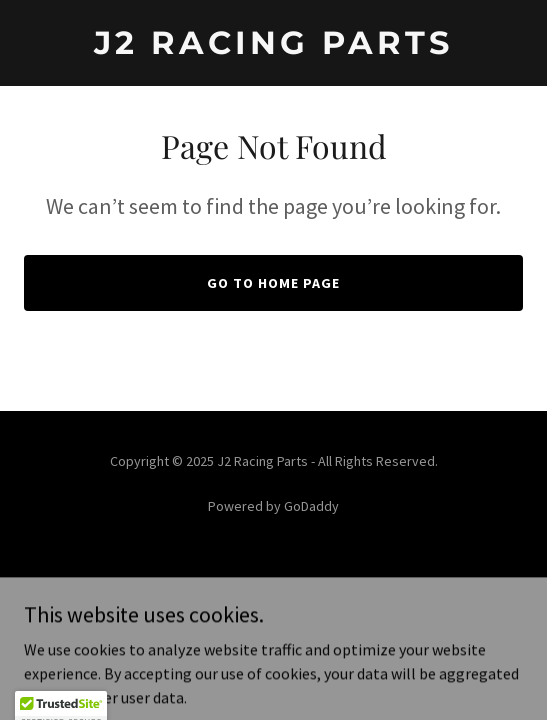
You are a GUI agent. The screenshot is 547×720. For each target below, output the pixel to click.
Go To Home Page (273, 283)
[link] (273, 48)
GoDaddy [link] (311, 506)
